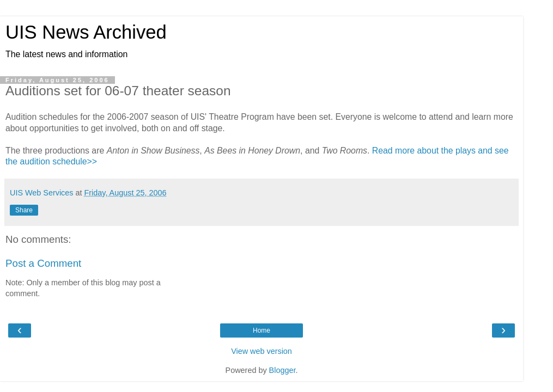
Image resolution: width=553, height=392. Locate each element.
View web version (262, 351)
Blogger (282, 370)
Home (262, 330)
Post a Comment (43, 263)
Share (24, 210)
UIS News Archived (86, 32)
